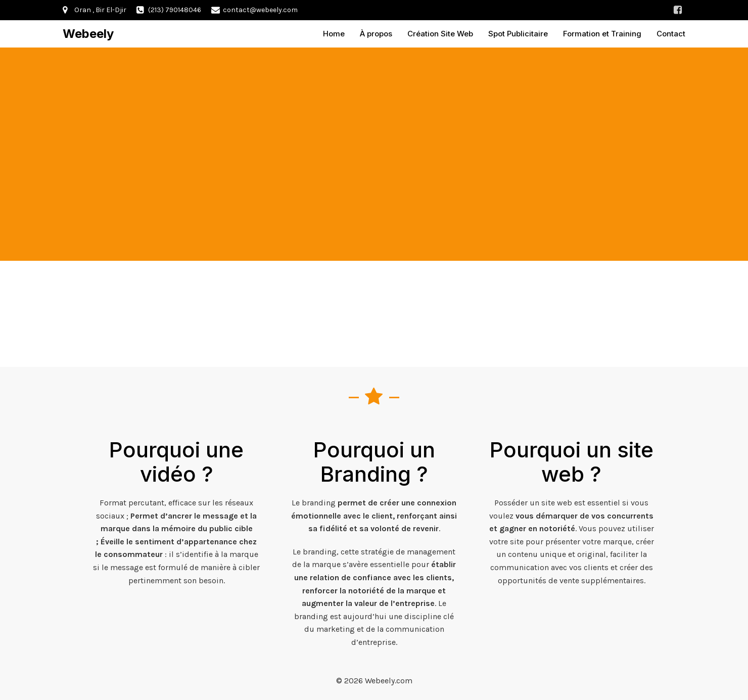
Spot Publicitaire (518, 33)
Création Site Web (440, 33)
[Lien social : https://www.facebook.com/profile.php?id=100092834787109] (678, 10)
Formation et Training (602, 33)
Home (334, 33)
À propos (376, 33)
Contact (671, 33)
